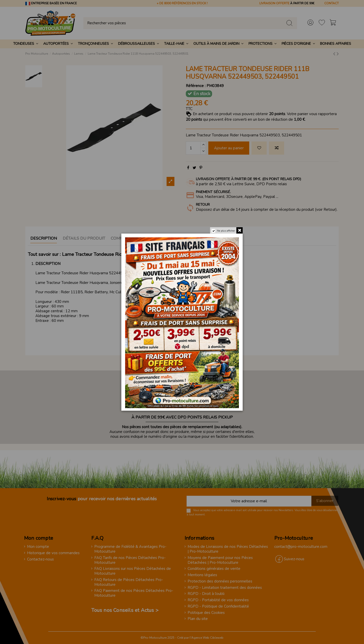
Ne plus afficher (226, 231)
